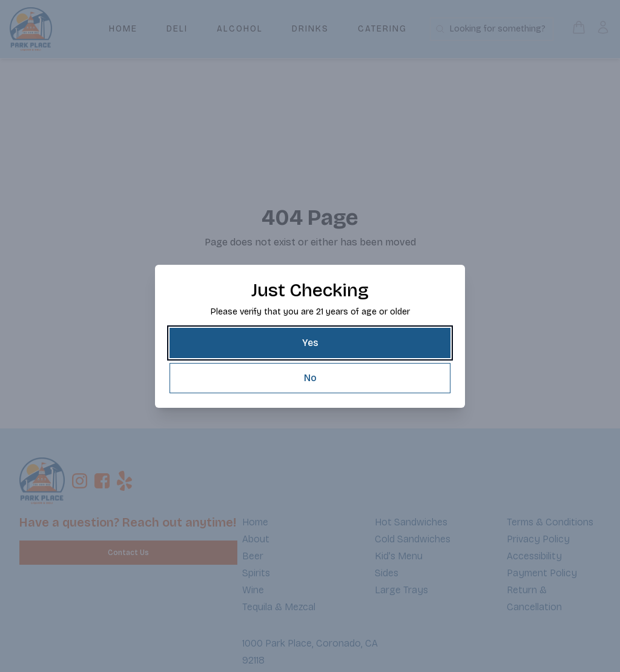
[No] (310, 378)
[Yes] (310, 343)
